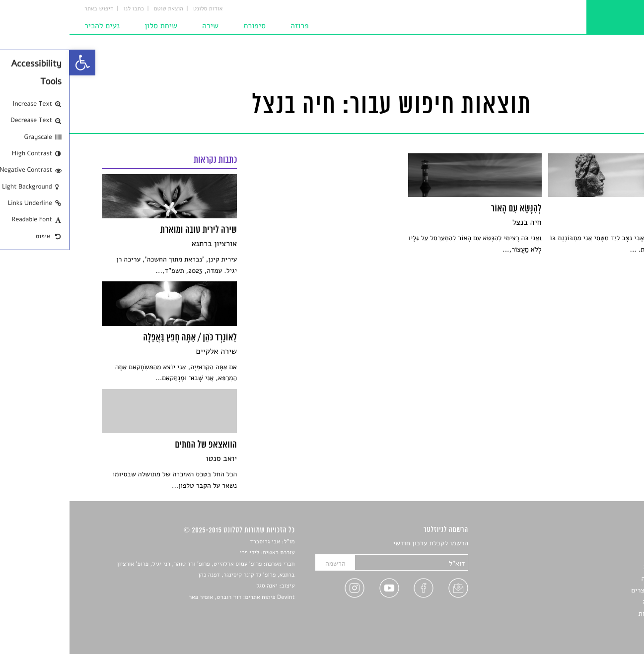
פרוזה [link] (230, 26)
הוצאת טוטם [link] (99, 9)
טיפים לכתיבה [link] (593, 602)
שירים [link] (604, 556)
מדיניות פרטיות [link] (590, 614)
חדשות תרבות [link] (593, 567)
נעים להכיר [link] (33, 26)
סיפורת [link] (185, 26)
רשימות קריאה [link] (592, 578)
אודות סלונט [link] (139, 9)
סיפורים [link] (601, 544)
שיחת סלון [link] (91, 26)
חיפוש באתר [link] (30, 9)
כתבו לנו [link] (64, 9)
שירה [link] (141, 26)
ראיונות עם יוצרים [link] (587, 590)
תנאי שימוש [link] (596, 625)
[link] (13, 63)
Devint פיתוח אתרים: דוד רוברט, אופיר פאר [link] (172, 597)
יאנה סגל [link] (197, 586)
